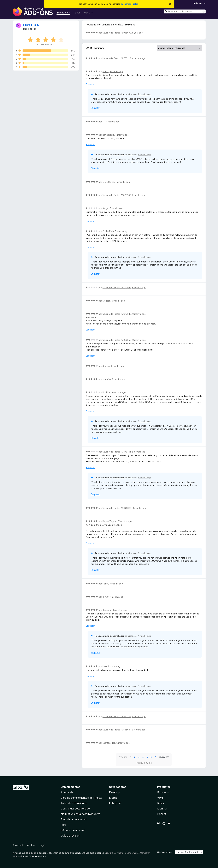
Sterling (106, 366)
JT (104, 122)
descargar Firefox (130, 4)
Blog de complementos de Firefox (81, 798)
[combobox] (185, 11)
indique (32, 853)
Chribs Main (108, 231)
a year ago (137, 33)
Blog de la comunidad (74, 819)
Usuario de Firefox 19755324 (117, 58)
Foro (64, 825)
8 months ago (120, 610)
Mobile (113, 798)
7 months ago (125, 521)
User (105, 666)
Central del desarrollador (76, 809)
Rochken (107, 392)
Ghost (105, 71)
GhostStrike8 (109, 182)
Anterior (123, 757)
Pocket (162, 814)
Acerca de (67, 792)
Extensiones (63, 13)
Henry (105, 584)
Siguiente (164, 757)
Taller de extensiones (74, 803)
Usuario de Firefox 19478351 (117, 452)
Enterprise (115, 803)
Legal (42, 845)
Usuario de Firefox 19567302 (117, 717)
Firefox (32, 29)
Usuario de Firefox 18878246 (117, 314)
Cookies (31, 845)
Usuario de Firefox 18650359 (117, 340)
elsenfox (107, 379)
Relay (161, 803)
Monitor (162, 809)
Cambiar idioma (165, 852)
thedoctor (107, 610)
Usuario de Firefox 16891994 (117, 288)
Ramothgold (108, 135)
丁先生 (106, 597)
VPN (160, 798)
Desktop (114, 792)
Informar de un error (73, 830)
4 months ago (139, 58)
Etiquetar (90, 84)
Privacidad (18, 845)
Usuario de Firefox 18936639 (117, 33)
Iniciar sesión (199, 3)
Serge (105, 208)
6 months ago (139, 288)
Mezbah (106, 301)
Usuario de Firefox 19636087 (117, 730)
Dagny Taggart (110, 521)
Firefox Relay (31, 25)
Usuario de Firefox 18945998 (117, 508)
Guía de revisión (70, 836)
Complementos (70, 787)
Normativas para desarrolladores (81, 814)
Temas (77, 13)
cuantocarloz (109, 743)
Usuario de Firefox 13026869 (117, 195)
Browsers (163, 792)
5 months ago (122, 135)
